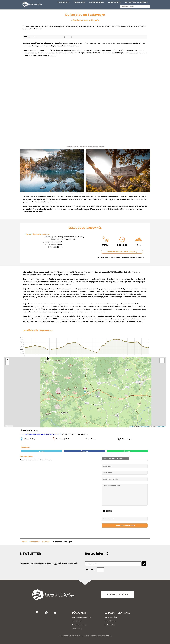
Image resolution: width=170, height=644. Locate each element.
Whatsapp (127, 451)
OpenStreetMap (145, 427)
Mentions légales (105, 636)
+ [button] (7, 360)
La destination (110, 625)
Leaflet (132, 427)
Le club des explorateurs (81, 617)
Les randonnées (111, 617)
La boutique (77, 621)
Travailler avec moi (79, 625)
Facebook (84, 451)
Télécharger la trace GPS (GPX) (122, 252)
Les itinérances (110, 621)
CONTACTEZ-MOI (118, 594)
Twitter (41, 451)
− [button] (7, 363)
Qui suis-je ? (77, 629)
